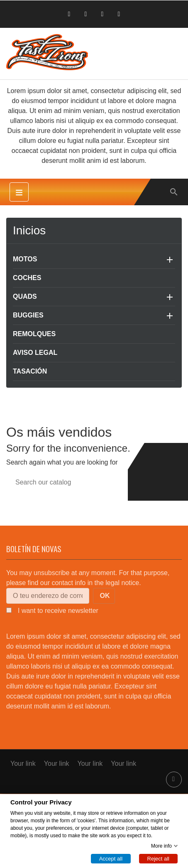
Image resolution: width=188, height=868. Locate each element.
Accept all (111, 858)
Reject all (158, 858)
